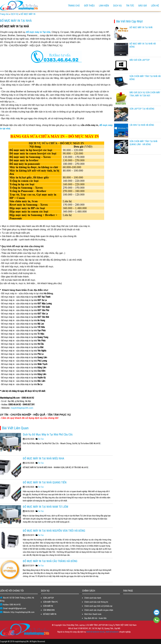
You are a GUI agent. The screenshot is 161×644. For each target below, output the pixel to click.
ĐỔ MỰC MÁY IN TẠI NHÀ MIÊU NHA (43, 458)
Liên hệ (155, 6)
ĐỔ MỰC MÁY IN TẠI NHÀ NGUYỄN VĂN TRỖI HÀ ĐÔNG (54, 531)
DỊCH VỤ (117, 6)
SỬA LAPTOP (49, 598)
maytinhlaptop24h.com (22, 408)
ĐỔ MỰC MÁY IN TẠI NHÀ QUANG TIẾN (45, 482)
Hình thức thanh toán (93, 614)
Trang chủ (74, 6)
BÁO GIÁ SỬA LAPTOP (140, 60)
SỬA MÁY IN (48, 606)
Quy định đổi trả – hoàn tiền (95, 618)
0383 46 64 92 (157, 612)
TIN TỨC (130, 6)
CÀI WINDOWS (49, 610)
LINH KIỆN (104, 6)
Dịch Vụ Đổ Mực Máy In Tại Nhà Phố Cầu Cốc (48, 434)
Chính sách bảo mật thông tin (96, 602)
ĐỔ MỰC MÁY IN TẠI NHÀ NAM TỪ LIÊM (46, 507)
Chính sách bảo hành (93, 598)
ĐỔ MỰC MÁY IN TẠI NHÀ (141, 27)
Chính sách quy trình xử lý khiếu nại (98, 606)
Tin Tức (41, 439)
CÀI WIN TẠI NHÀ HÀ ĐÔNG (142, 125)
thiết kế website (112, 632)
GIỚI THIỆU (89, 6)
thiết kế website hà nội (95, 632)
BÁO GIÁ (143, 6)
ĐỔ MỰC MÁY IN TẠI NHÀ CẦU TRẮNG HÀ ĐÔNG (50, 561)
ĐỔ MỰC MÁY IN (50, 614)
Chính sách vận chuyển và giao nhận (99, 610)
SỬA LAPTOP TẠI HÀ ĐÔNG (142, 109)
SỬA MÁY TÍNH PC (51, 602)
